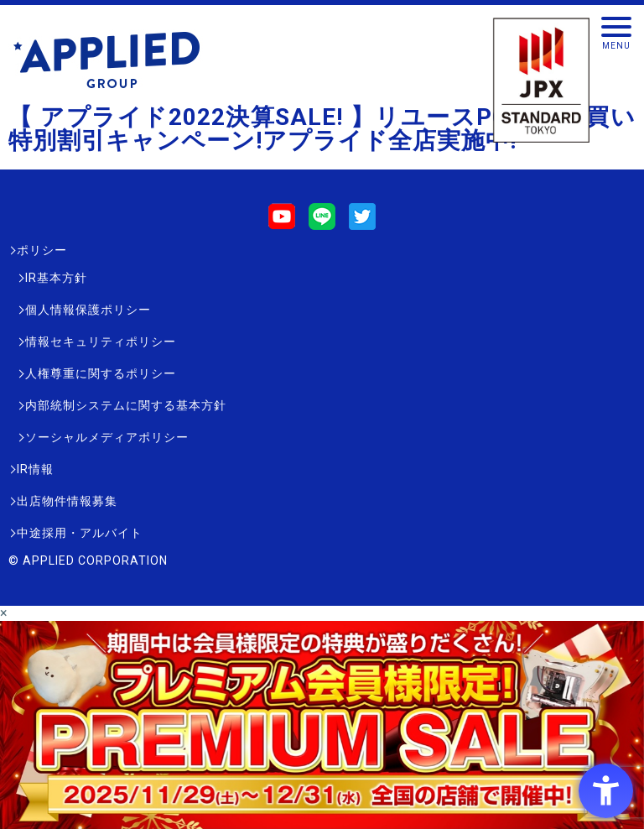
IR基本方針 (56, 278)
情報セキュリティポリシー (101, 342)
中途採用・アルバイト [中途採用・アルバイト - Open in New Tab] (80, 533)
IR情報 (35, 469)
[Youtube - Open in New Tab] (282, 222)
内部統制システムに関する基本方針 (126, 405)
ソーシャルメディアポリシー (107, 437)
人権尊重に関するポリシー (101, 373)
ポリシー (42, 250)
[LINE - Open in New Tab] (322, 222)
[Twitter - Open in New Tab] (362, 222)
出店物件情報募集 (67, 501)
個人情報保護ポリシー (88, 310)
